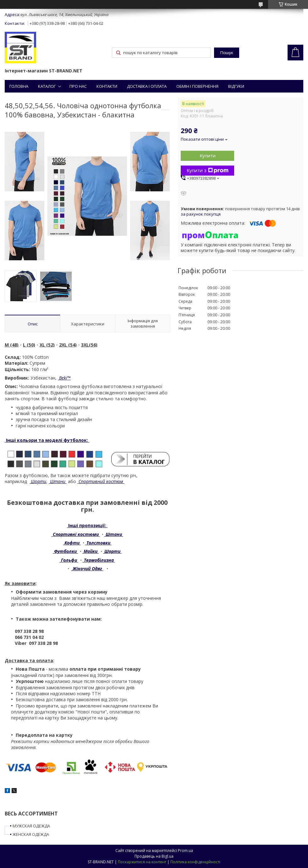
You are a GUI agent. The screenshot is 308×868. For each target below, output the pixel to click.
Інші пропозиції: (87, 525)
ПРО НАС (78, 86)
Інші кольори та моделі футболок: (47, 440)
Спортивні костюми (76, 534)
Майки (91, 551)
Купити (208, 155)
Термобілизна (99, 560)
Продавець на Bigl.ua (154, 856)
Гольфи (69, 560)
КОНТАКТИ (107, 86)
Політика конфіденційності (195, 862)
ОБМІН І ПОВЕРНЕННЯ (197, 86)
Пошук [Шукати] (227, 53)
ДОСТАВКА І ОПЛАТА (147, 86)
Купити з (208, 170)
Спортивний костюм (101, 481)
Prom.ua (185, 851)
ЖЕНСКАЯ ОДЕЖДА (31, 834)
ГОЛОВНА (19, 86)
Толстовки (98, 543)
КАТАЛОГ (47, 86)
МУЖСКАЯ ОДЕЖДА (31, 826)
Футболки (65, 551)
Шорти (38, 481)
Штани (58, 481)
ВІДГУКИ (236, 86)
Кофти (72, 543)
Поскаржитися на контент (142, 862)
